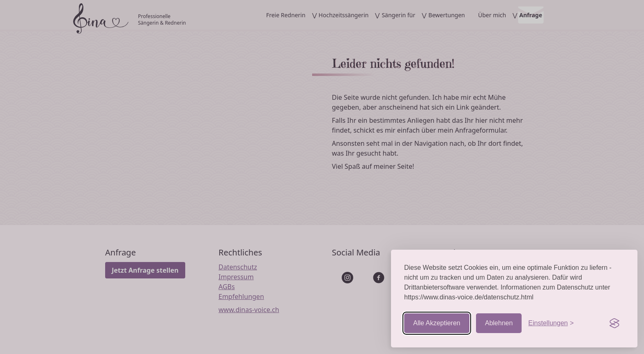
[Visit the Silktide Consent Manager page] (614, 323)
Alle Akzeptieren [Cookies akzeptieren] (437, 323)
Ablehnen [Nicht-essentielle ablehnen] (499, 323)
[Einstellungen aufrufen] (551, 323)
